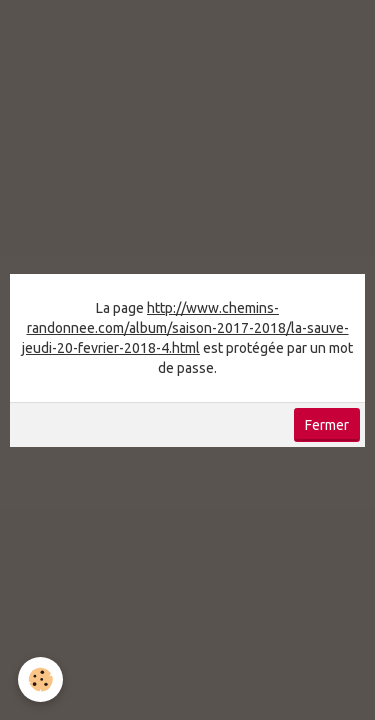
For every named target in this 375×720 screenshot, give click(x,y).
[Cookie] (40, 679)
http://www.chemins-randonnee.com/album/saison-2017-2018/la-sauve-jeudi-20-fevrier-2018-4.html (185, 328)
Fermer (327, 425)
